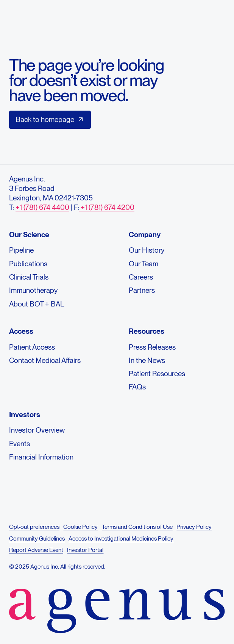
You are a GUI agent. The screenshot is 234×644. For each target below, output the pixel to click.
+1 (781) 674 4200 (107, 207)
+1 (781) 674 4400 (42, 207)
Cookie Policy (80, 527)
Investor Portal (85, 550)
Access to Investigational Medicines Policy (121, 538)
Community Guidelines (37, 538)
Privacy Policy (194, 527)
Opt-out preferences (34, 527)
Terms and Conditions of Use (137, 527)
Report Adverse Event (36, 550)
